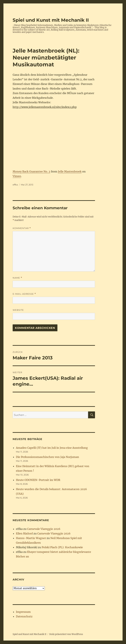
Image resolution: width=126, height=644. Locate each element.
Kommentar (22, 228)
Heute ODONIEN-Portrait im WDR (38, 480)
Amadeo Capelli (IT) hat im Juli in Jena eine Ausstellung (52, 448)
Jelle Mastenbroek (70, 171)
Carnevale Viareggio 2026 (44, 529)
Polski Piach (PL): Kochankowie (62, 547)
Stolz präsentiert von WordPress (66, 634)
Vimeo (17, 176)
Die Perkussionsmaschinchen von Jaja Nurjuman (47, 457)
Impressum (23, 612)
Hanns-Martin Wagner (31, 538)
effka (15, 185)
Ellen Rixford (24, 533)
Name (17, 278)
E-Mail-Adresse (24, 294)
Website (18, 310)
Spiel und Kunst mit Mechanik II (51, 20)
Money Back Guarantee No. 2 (31, 171)
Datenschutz (24, 616)
